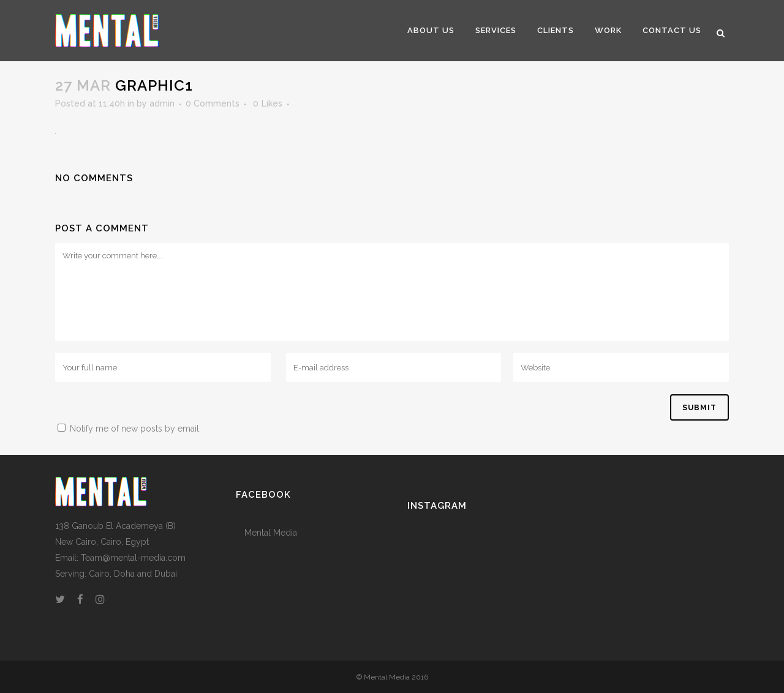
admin (162, 103)
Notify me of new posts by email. (135, 429)
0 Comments (213, 103)
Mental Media (271, 533)
